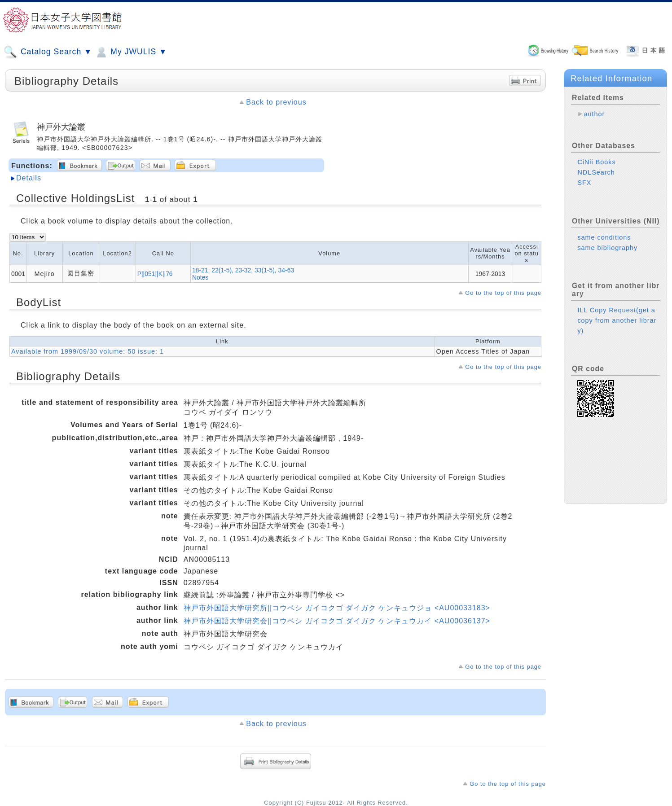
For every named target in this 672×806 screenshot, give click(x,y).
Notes (200, 277)
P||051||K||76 (155, 274)
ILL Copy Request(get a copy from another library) (617, 320)
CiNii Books (596, 162)
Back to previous (276, 102)
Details (29, 178)
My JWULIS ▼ (131, 52)
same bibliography (607, 248)
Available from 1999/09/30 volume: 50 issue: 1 (88, 351)
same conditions (604, 237)
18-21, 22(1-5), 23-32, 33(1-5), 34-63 (243, 270)
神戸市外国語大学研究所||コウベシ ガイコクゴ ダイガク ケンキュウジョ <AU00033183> (337, 608)
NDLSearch (596, 172)
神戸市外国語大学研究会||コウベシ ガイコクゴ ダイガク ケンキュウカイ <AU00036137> (337, 621)
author (594, 114)
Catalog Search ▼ (48, 52)
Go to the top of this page (503, 293)
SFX (584, 183)
